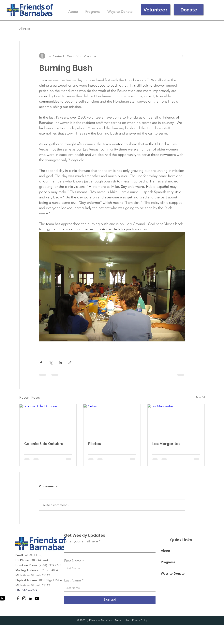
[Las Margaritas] (176, 420)
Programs (168, 562)
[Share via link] (70, 363)
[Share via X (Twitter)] (51, 363)
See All (201, 397)
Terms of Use (122, 620)
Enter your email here (81, 541)
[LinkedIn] (30, 598)
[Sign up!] (110, 600)
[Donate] (189, 10)
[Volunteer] (156, 10)
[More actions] (183, 56)
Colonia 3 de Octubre (44, 444)
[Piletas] (112, 420)
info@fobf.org (33, 555)
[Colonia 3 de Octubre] (48, 420)
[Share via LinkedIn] (60, 363)
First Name (73, 561)
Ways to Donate (173, 573)
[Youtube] (37, 598)
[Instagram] (24, 598)
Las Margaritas (166, 444)
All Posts (25, 29)
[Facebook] (18, 598)
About (165, 551)
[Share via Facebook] (41, 363)
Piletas (95, 444)
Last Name (73, 580)
